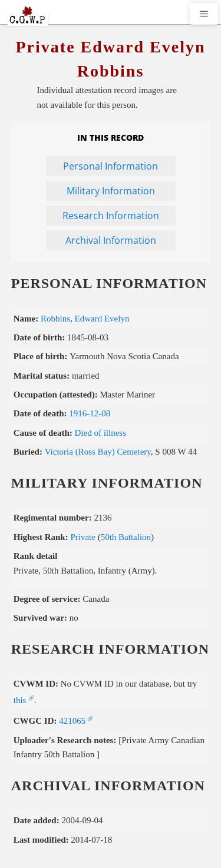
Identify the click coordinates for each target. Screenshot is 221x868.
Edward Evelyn (102, 319)
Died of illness (101, 433)
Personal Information (111, 166)
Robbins (55, 319)
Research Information (111, 216)
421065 (72, 721)
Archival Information (111, 240)
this (20, 700)
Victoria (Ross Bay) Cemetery (98, 452)
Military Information (111, 191)
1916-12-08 (90, 413)
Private (83, 537)
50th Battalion (126, 537)
